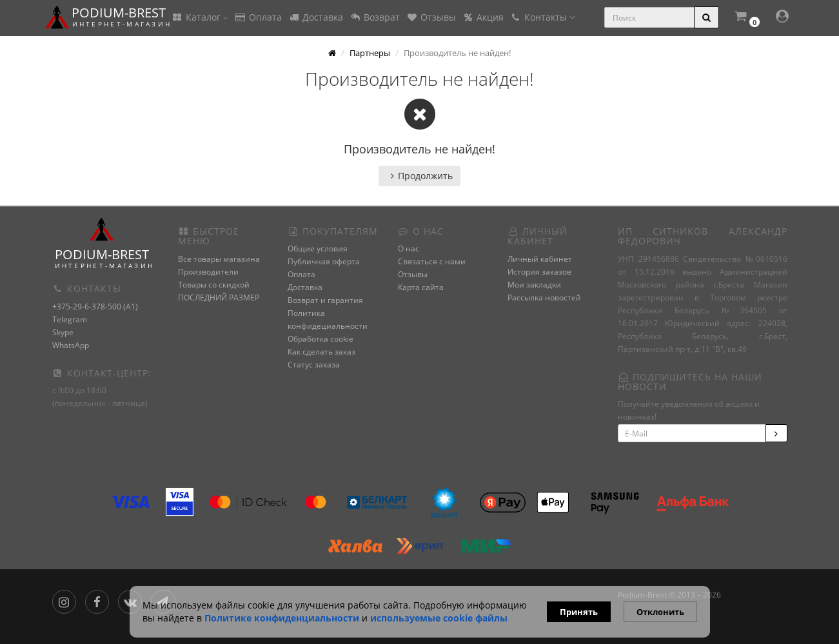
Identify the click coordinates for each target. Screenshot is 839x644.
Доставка (316, 17)
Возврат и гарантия (325, 300)
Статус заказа (314, 365)
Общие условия (318, 249)
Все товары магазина (219, 259)
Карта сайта (421, 287)
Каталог (200, 17)
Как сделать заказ (321, 352)
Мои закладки (534, 285)
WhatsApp (71, 345)
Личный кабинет (540, 259)
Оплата (258, 17)
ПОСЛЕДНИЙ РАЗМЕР (219, 298)
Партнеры (370, 53)
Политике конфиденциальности (282, 618)
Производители (208, 272)
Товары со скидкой (214, 285)
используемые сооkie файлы (439, 618)
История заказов (539, 272)
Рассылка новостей (544, 298)
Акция (483, 17)
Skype (63, 332)
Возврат (375, 17)
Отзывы (431, 17)
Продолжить (419, 176)
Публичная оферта (324, 261)
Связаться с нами (432, 261)
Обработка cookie (321, 339)
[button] (746, 18)
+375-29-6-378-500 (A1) (95, 307)
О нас (409, 249)
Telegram (70, 319)
